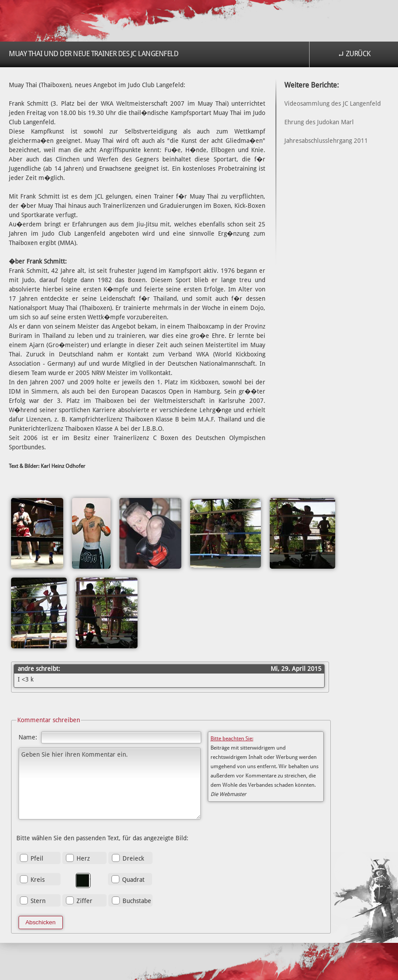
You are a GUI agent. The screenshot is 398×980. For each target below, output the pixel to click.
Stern (38, 901)
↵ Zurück (354, 54)
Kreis (38, 880)
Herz (83, 858)
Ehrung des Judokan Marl (319, 122)
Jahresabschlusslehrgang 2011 (326, 141)
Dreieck (133, 858)
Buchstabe (137, 901)
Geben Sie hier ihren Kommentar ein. (110, 784)
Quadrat (133, 880)
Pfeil (37, 858)
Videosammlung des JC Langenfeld (333, 103)
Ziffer (84, 901)
